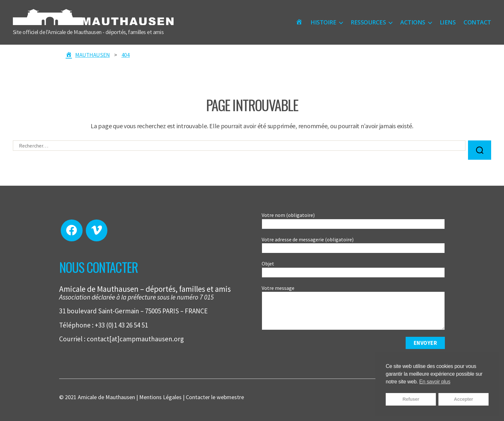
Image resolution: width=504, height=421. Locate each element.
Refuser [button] (411, 399)
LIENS (448, 22)
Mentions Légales (160, 397)
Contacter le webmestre (215, 397)
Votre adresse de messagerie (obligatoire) (353, 245)
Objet (353, 269)
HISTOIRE (323, 22)
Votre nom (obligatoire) (353, 220)
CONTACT (477, 22)
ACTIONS (413, 22)
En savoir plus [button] (435, 382)
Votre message (353, 308)
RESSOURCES (368, 22)
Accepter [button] (463, 399)
